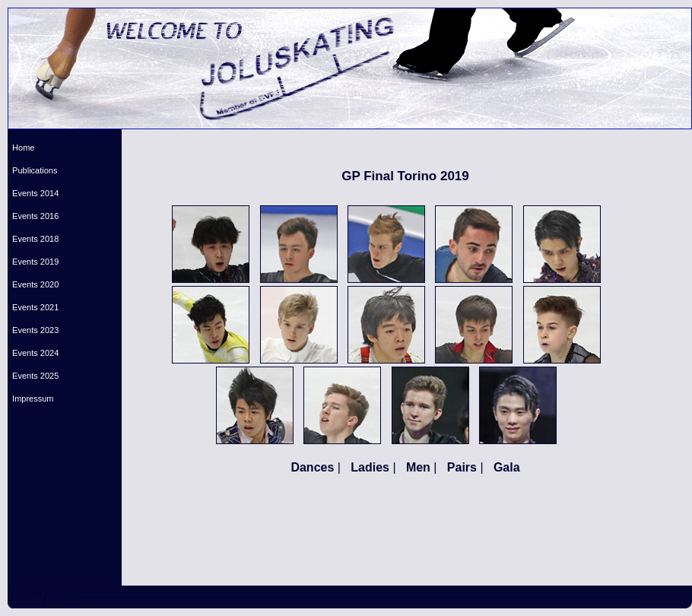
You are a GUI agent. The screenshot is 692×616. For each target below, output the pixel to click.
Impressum (31, 398)
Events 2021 (33, 307)
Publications (32, 170)
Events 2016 (33, 216)
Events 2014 (33, 193)
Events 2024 (33, 353)
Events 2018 (33, 239)
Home (21, 148)
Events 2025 (33, 376)
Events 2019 (33, 262)
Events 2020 (33, 284)
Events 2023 (33, 330)
